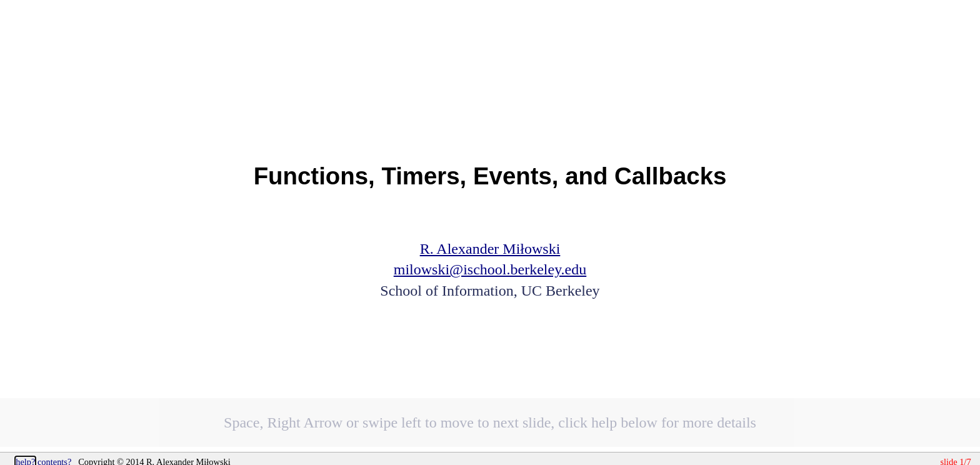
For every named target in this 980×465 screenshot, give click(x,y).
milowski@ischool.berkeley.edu (490, 269)
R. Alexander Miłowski (490, 249)
